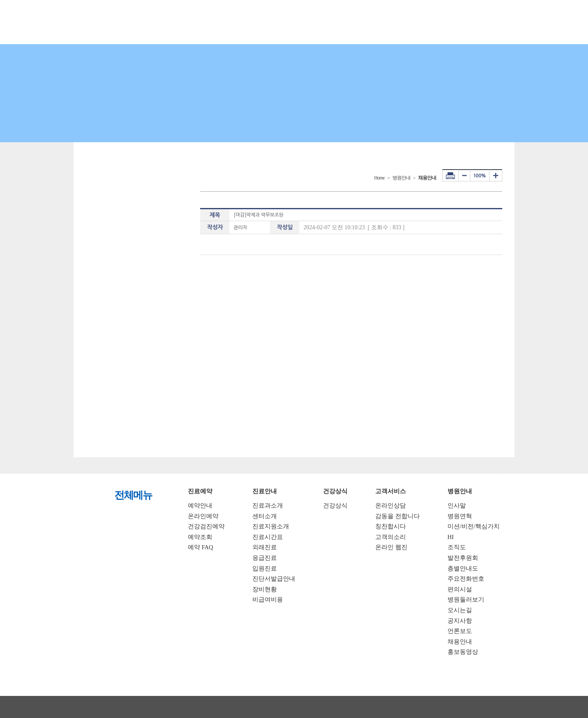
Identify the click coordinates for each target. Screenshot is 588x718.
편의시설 (460, 589)
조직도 (457, 547)
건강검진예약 (206, 526)
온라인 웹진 (391, 547)
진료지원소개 (271, 526)
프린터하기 (450, 175)
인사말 (457, 506)
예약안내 (200, 506)
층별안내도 (463, 568)
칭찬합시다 (391, 526)
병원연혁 (460, 516)
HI (451, 537)
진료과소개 (268, 506)
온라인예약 (203, 516)
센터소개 (265, 516)
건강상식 (335, 506)
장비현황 (265, 589)
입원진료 (265, 568)
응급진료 (265, 558)
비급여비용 (268, 599)
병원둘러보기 (466, 599)
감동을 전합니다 (398, 516)
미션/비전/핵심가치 (474, 526)
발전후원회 (463, 558)
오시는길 (460, 610)
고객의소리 (391, 537)
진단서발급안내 (274, 579)
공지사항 (460, 621)
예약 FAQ (200, 547)
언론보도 (460, 631)
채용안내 (460, 642)
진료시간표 (268, 537)
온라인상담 (391, 506)
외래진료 (265, 547)
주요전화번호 (466, 579)
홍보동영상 (463, 652)
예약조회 (200, 537)
